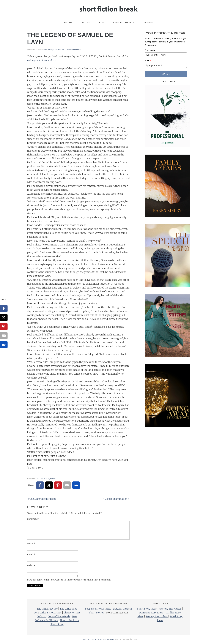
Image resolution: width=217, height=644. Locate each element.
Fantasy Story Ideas (157, 616)
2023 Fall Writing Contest (46, 479)
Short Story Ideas (147, 609)
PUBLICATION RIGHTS (103, 640)
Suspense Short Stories (98, 609)
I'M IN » (166, 74)
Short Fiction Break (108, 8)
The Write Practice (47, 609)
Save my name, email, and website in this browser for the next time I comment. (69, 580)
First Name (150, 50)
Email (31, 554)
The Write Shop (68, 609)
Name (31, 543)
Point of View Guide (59, 616)
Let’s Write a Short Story (48, 613)
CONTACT (85, 640)
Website (31, 565)
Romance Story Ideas (151, 613)
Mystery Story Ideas (170, 609)
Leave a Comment (74, 50)
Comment (33, 519)
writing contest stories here (41, 60)
